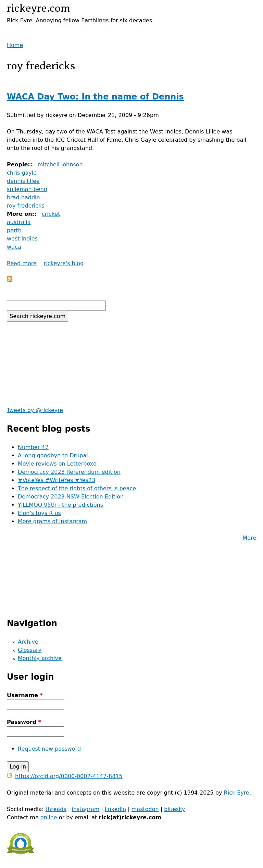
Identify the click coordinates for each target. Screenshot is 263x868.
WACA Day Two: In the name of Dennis (95, 97)
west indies (22, 239)
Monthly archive (40, 658)
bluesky (174, 809)
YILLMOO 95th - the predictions (60, 505)
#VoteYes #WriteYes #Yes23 (57, 480)
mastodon (145, 809)
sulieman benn (27, 189)
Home (15, 45)
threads (56, 809)
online (49, 817)
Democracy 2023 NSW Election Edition (71, 497)
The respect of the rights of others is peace (77, 488)
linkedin (115, 809)
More (249, 538)
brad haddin (23, 197)
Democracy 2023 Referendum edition (69, 472)
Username (25, 695)
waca (14, 247)
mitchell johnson (60, 165)
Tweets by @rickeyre (35, 410)
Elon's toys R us (39, 513)
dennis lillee (23, 181)
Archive (28, 642)
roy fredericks (26, 206)
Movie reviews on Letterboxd (57, 464)
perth (14, 230)
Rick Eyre (237, 793)
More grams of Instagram (52, 521)
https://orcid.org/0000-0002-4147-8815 (65, 776)
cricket (51, 214)
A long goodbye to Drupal (53, 455)
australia (19, 222)
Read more (22, 263)
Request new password (49, 749)
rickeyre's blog (64, 263)
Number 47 (33, 447)
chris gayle (22, 173)
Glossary (30, 650)
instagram (85, 809)
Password (24, 722)
